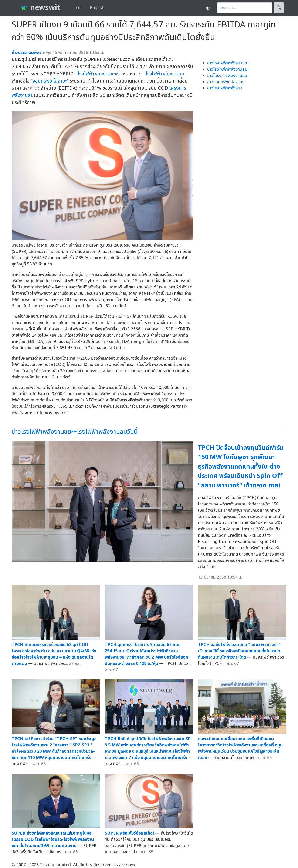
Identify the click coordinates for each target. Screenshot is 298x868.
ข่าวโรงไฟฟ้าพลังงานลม (227, 69)
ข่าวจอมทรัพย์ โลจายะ (225, 82)
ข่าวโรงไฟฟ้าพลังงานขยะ (228, 63)
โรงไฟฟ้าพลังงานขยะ (98, 74)
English (97, 8)
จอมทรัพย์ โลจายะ (50, 81)
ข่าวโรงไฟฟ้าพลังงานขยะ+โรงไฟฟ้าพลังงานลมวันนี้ (75, 432)
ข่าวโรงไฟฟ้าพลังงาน (225, 88)
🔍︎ (279, 8)
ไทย (77, 8)
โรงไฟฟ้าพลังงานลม (165, 74)
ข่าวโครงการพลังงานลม (227, 76)
